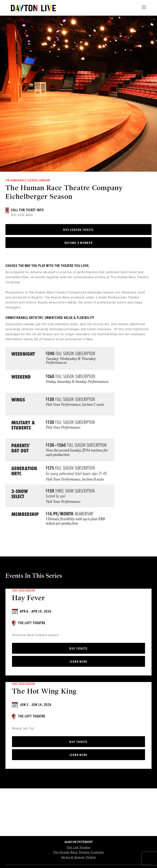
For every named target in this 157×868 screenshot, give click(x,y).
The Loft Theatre (78, 847)
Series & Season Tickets (79, 857)
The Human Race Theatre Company (78, 852)
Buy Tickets (78, 648)
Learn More (79, 661)
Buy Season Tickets (78, 230)
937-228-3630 (22, 215)
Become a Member (79, 243)
